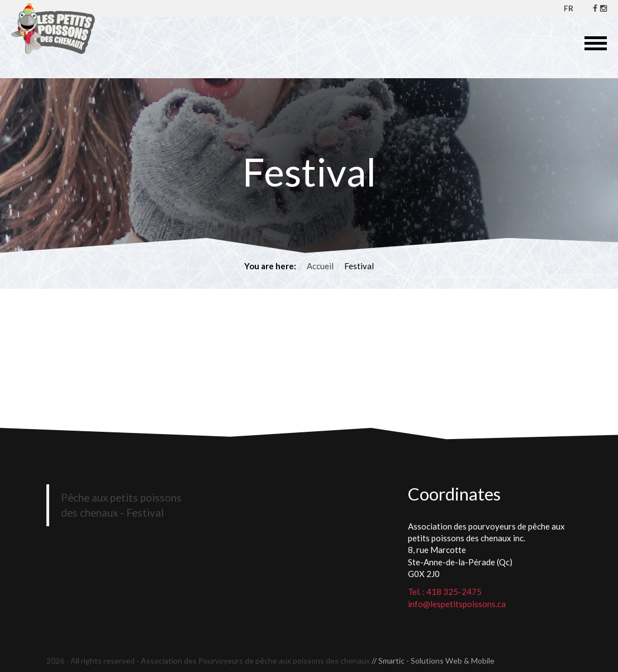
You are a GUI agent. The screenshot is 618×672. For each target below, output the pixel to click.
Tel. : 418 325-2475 (445, 592)
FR (569, 8)
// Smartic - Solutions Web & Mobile (433, 661)
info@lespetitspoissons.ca (457, 604)
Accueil (320, 266)
